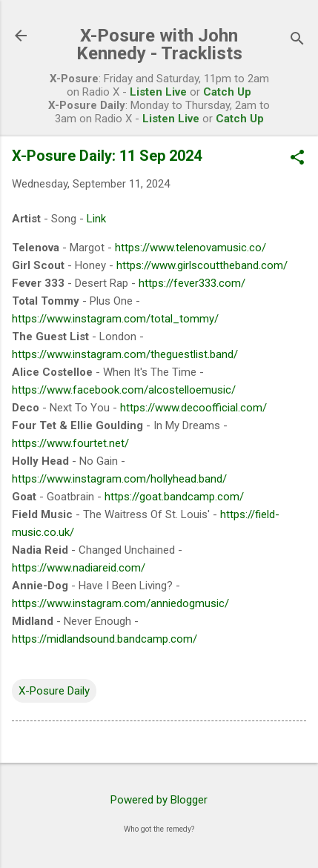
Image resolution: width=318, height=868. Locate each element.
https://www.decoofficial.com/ (193, 408)
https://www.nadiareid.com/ (79, 568)
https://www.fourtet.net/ (70, 443)
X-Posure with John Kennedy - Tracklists (159, 44)
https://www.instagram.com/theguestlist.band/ (125, 354)
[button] (297, 159)
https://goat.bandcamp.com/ (174, 497)
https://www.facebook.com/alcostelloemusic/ (124, 390)
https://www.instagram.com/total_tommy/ (115, 319)
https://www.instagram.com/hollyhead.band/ (119, 479)
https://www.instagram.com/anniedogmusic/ (120, 603)
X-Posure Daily (54, 691)
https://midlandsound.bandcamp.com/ (105, 639)
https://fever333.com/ (192, 283)
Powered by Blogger (159, 800)
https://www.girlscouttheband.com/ (202, 265)
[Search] (297, 40)
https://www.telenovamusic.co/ (191, 248)
